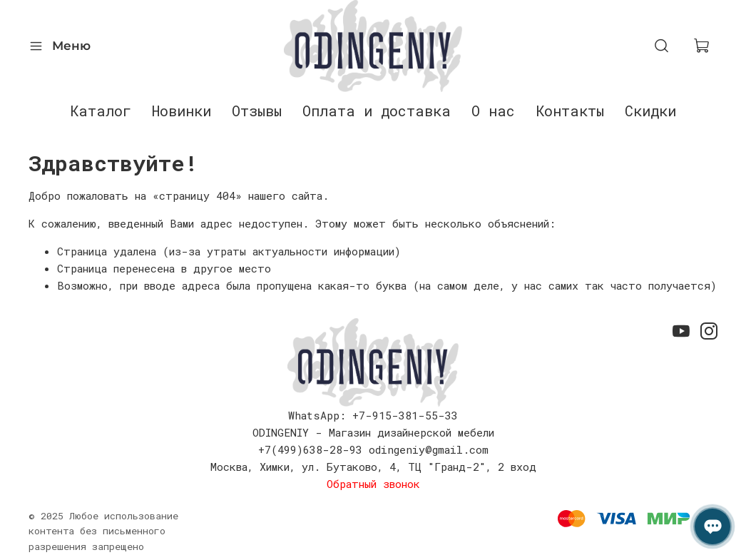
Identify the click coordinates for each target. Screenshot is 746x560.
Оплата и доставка (377, 111)
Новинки (182, 111)
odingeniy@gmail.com (429, 449)
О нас (493, 111)
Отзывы (257, 111)
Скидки (650, 111)
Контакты (570, 111)
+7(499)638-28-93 (310, 449)
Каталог (101, 111)
